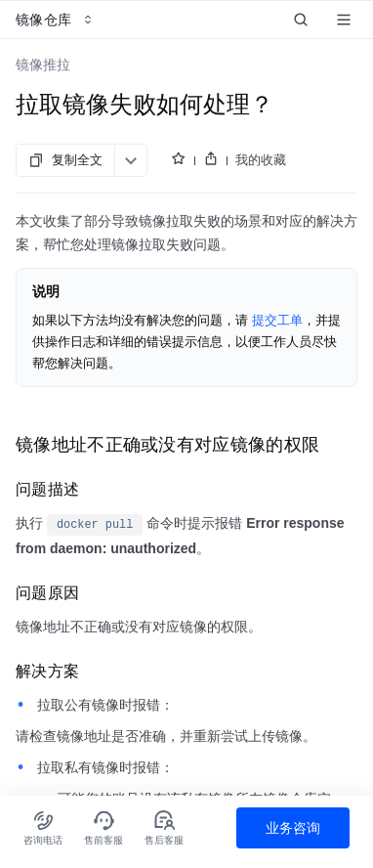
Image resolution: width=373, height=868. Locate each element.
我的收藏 (261, 160)
